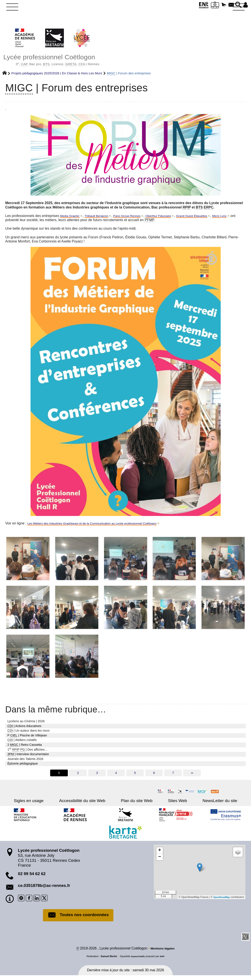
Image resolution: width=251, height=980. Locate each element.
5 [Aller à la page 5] (135, 776)
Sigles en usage (41, 804)
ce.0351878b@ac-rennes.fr (44, 889)
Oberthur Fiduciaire (172, 219)
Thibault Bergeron (102, 219)
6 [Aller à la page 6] (154, 776)
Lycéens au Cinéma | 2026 (26, 724)
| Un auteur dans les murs (28, 734)
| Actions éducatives (24, 729)
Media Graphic (72, 219)
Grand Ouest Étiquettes (210, 219)
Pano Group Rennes (136, 219)
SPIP (163, 961)
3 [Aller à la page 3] (97, 776)
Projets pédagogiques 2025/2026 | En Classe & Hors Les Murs (57, 76)
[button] (219, 5)
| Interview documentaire (28, 757)
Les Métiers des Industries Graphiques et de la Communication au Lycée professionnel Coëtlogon (103, 527)
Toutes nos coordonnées (78, 919)
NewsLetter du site (208, 804)
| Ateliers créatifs (22, 743)
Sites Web (172, 804)
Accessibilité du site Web (88, 804)
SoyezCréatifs (137, 961)
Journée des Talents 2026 (25, 762)
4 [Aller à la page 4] (116, 776)
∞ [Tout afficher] (193, 776)
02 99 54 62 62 (32, 877)
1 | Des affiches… (28, 752)
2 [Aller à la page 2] (77, 776)
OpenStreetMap (220, 901)
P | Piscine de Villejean (27, 738)
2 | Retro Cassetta (25, 748)
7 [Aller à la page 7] (174, 776)
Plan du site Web (137, 804)
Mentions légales (163, 953)
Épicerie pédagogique (23, 767)
